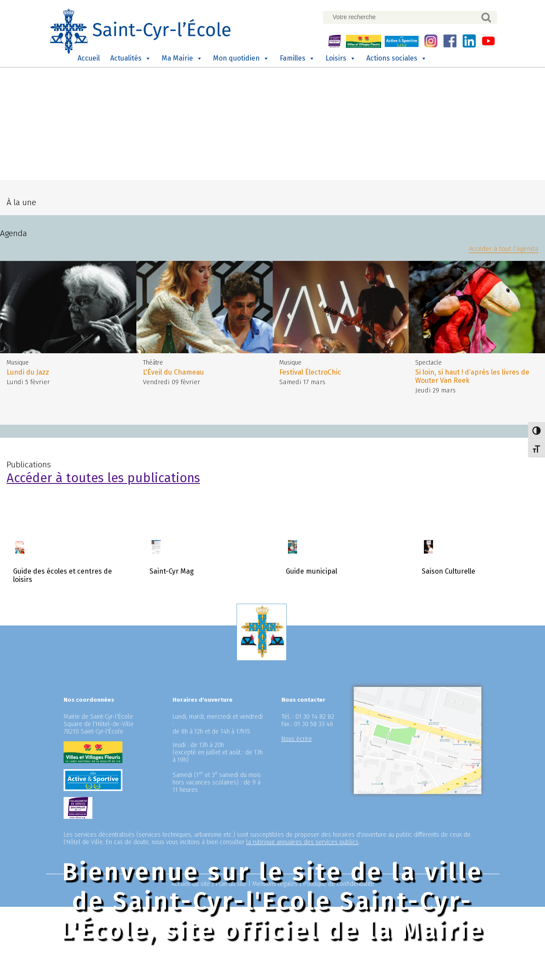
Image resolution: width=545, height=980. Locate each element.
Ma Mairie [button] (182, 58)
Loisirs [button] (341, 58)
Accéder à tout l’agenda (504, 247)
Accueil (89, 58)
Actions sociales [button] (397, 58)
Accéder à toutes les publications (103, 476)
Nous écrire (297, 737)
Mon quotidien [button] (241, 58)
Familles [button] (297, 58)
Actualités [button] (131, 58)
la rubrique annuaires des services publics (302, 840)
